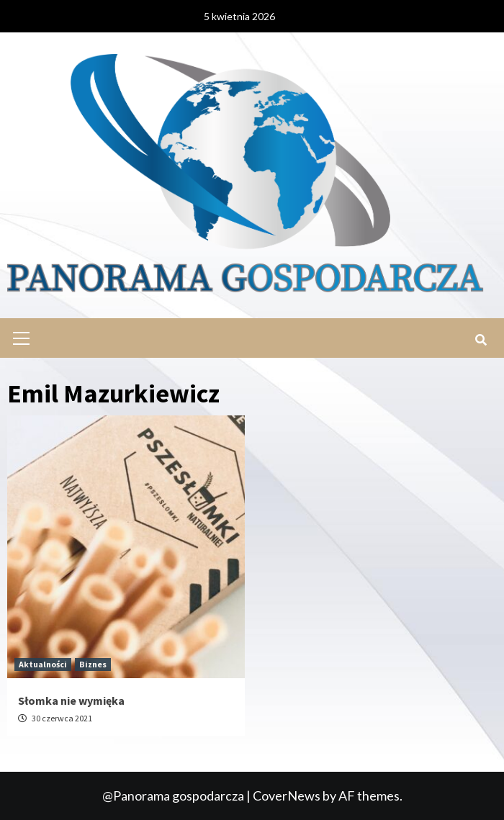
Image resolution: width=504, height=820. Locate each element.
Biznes (93, 664)
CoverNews (287, 796)
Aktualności (43, 664)
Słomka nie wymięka (71, 700)
